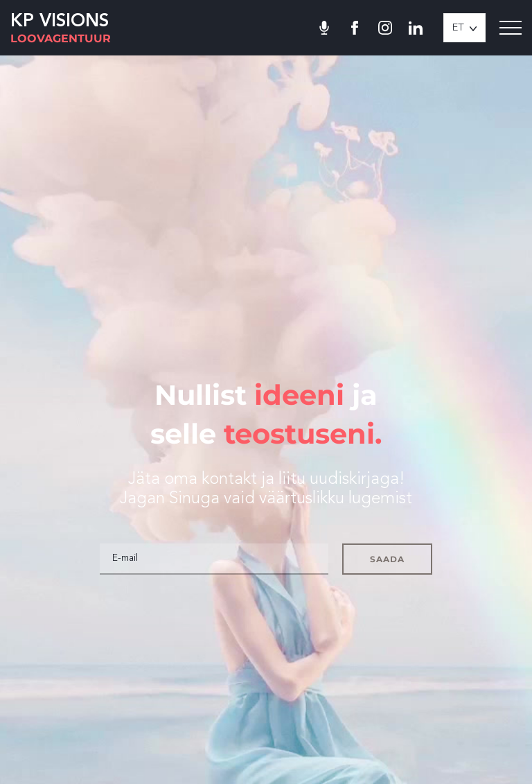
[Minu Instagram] (385, 28)
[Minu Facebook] (355, 28)
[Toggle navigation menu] (511, 28)
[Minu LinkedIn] (416, 28)
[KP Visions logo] (61, 28)
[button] (464, 28)
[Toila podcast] (324, 28)
